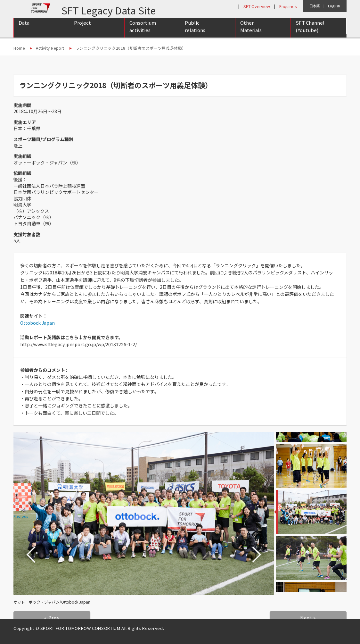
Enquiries (288, 6)
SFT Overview (257, 6)
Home (19, 48)
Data (24, 29)
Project (82, 29)
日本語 (315, 6)
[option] (144, 513)
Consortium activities (143, 33)
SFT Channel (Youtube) (310, 33)
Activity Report (50, 48)
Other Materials (251, 33)
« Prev (52, 618)
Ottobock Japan (37, 323)
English (334, 6)
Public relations (195, 33)
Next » (308, 618)
